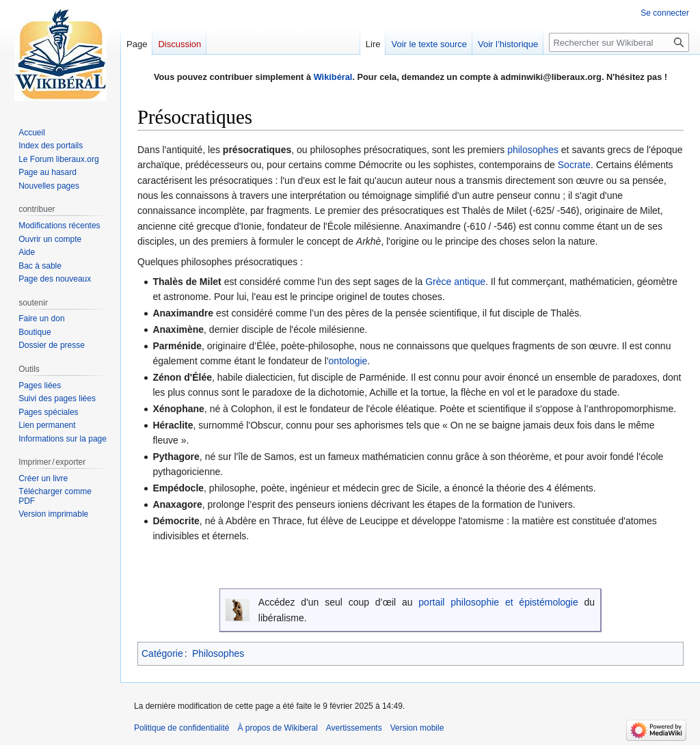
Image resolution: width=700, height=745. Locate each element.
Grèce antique (455, 282)
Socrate (574, 165)
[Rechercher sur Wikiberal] (619, 42)
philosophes (533, 150)
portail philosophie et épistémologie (498, 602)
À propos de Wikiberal (277, 728)
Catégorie (162, 653)
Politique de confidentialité (181, 728)
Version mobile (417, 728)
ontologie (348, 361)
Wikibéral (333, 77)
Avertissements (354, 728)
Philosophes (218, 653)
